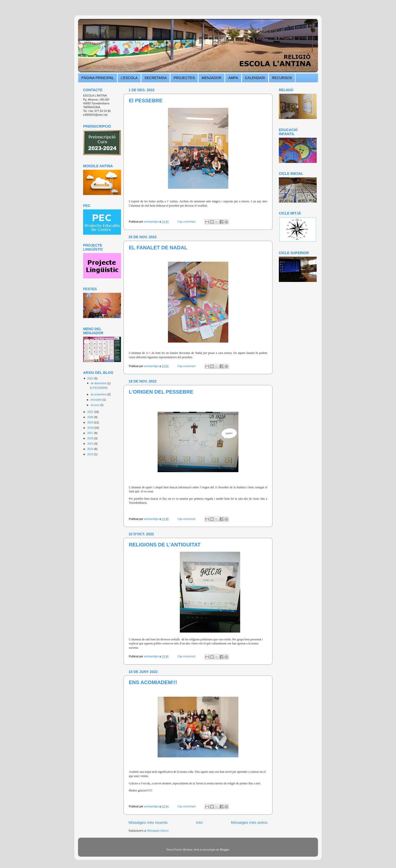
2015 (91, 444)
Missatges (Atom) (158, 831)
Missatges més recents (148, 822)
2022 (91, 378)
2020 (91, 417)
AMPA (233, 78)
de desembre (99, 383)
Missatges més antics (249, 822)
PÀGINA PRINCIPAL (98, 78)
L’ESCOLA (129, 78)
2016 (91, 438)
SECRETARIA (156, 78)
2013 (91, 454)
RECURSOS (282, 78)
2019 (91, 422)
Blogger (225, 850)
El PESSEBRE (146, 101)
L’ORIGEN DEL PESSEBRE (161, 392)
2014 (91, 449)
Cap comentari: (187, 222)
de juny (95, 405)
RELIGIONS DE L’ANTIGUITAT (165, 545)
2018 (91, 428)
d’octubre (97, 400)
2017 (91, 433)
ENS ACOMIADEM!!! (153, 682)
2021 (91, 412)
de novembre (99, 394)
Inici (199, 822)
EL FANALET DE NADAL (158, 248)
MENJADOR (212, 78)
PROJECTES (184, 78)
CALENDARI (255, 78)
